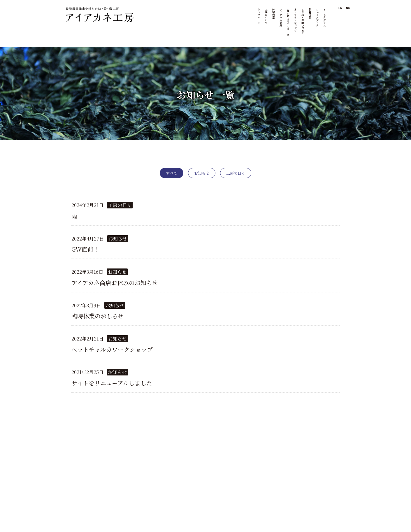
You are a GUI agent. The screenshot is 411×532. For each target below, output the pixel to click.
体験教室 (274, 13)
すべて (172, 173)
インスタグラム (325, 17)
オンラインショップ (296, 20)
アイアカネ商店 (282, 17)
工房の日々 (236, 173)
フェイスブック (318, 17)
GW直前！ (85, 249)
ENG (347, 8)
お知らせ (202, 173)
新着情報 (311, 13)
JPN (340, 8)
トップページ (260, 16)
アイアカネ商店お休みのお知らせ (115, 283)
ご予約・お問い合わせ (303, 21)
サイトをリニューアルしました (112, 383)
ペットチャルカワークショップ (112, 349)
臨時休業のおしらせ (98, 316)
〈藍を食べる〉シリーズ (289, 21)
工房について (267, 16)
